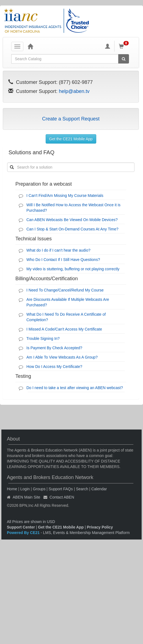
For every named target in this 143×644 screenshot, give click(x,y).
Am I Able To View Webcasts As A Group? (62, 357)
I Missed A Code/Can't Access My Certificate (64, 329)
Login (25, 489)
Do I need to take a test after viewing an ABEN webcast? (75, 388)
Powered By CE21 (24, 533)
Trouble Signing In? (43, 338)
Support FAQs (61, 489)
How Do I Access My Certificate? (54, 367)
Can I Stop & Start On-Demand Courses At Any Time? (72, 229)
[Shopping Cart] (125, 46)
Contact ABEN (62, 497)
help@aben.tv (74, 91)
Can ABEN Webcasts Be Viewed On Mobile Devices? (72, 220)
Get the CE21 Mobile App (71, 139)
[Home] (30, 46)
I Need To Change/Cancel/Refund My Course (65, 290)
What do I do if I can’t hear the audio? (58, 250)
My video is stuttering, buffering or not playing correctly (73, 269)
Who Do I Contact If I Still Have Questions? (63, 260)
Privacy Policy (100, 527)
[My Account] (108, 46)
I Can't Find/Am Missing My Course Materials (65, 196)
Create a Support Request (71, 119)
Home (12, 489)
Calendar (99, 489)
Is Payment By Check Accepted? (54, 348)
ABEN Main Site (26, 497)
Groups (39, 489)
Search (82, 489)
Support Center (21, 527)
